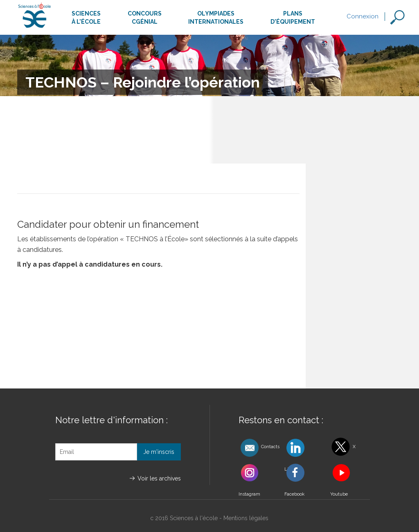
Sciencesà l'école (86, 18)
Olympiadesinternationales (216, 18)
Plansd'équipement (293, 18)
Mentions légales (246, 518)
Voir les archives (159, 478)
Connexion (363, 16)
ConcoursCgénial (145, 18)
